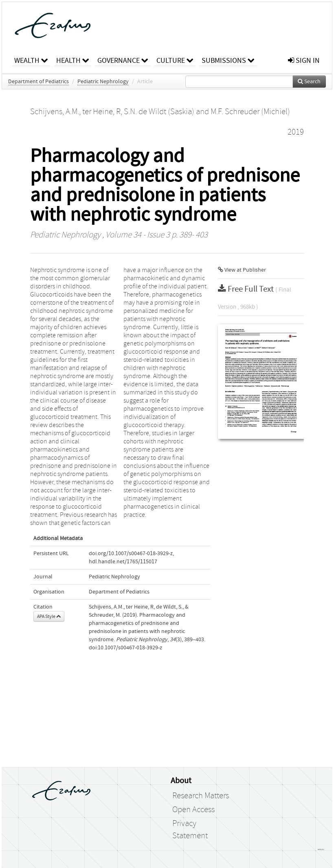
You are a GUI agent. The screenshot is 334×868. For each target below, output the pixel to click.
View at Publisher (242, 270)
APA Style (49, 616)
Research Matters (201, 796)
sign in (304, 61)
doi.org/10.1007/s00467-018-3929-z (131, 554)
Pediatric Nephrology (103, 82)
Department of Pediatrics (38, 82)
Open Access (193, 810)
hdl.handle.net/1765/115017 (123, 562)
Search (309, 82)
